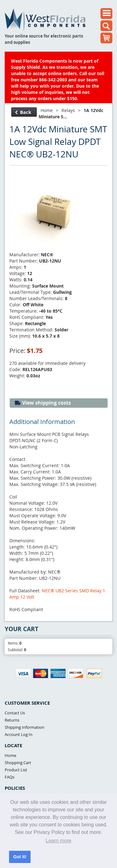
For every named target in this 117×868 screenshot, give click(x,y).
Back (23, 112)
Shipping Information (24, 727)
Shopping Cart (18, 763)
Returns (12, 720)
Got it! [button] (20, 857)
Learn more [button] (59, 841)
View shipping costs (43, 403)
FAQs (10, 777)
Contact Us (15, 713)
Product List (16, 770)
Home (47, 110)
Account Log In (19, 734)
